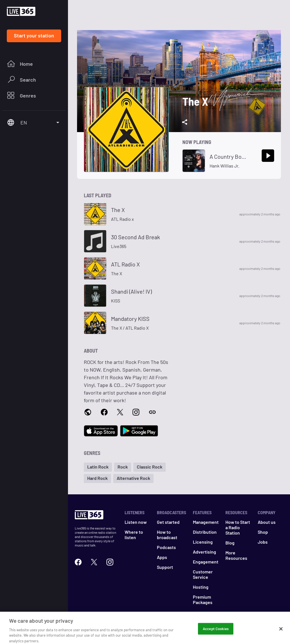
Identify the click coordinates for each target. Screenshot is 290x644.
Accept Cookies (216, 632)
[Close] (281, 632)
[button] (98, 467)
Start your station (34, 35)
